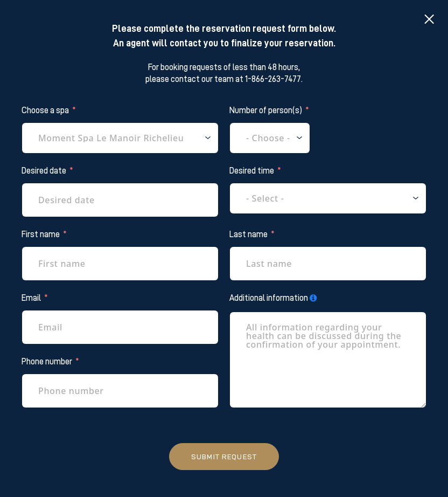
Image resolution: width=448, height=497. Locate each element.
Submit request (224, 457)
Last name (248, 234)
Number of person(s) (266, 111)
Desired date (44, 171)
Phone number (47, 362)
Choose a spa (45, 111)
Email (31, 298)
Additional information (269, 298)
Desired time (252, 171)
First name (41, 234)
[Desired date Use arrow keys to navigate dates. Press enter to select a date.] (120, 200)
